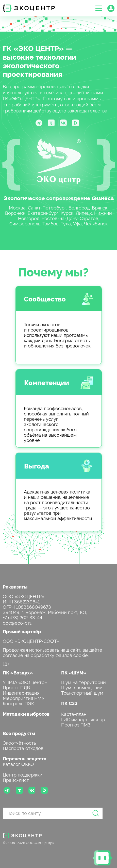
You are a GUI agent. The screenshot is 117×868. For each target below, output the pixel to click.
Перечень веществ (24, 758)
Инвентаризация (21, 693)
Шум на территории (83, 682)
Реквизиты (15, 587)
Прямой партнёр (22, 631)
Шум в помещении (82, 687)
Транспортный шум (82, 693)
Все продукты (19, 733)
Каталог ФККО (18, 764)
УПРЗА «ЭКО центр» (25, 682)
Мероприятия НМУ (24, 698)
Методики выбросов (26, 714)
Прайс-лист (16, 780)
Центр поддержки (23, 774)
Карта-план (74, 714)
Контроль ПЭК (18, 703)
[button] (99, 8)
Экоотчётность (19, 743)
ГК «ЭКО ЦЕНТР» (33, 48)
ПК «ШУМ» (74, 673)
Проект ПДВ (16, 687)
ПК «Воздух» (18, 673)
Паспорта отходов (23, 748)
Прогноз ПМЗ (76, 724)
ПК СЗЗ (69, 703)
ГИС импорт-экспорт (84, 719)
